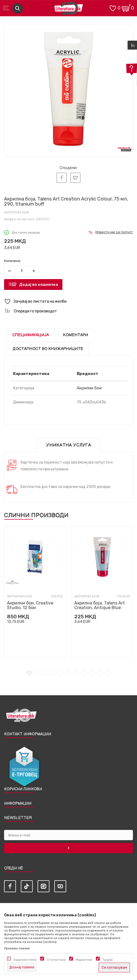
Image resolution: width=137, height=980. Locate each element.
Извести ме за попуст (114, 232)
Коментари (76, 335)
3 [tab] (45, 673)
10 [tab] (100, 673)
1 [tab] (29, 673)
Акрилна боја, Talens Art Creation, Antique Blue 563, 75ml (100, 608)
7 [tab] (76, 673)
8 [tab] (84, 673)
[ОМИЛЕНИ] (113, 8)
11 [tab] (108, 673)
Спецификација (31, 335)
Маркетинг (84, 960)
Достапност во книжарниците (48, 349)
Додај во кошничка (39, 284)
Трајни (108, 960)
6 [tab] (68, 673)
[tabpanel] (68, 89)
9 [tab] (92, 673)
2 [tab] (37, 673)
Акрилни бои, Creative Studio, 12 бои (30, 605)
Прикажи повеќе (17, 948)
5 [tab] (61, 673)
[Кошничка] (126, 8)
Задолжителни (25, 960)
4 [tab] (53, 673)
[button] (68, 302)
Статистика (56, 960)
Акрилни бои (16, 212)
